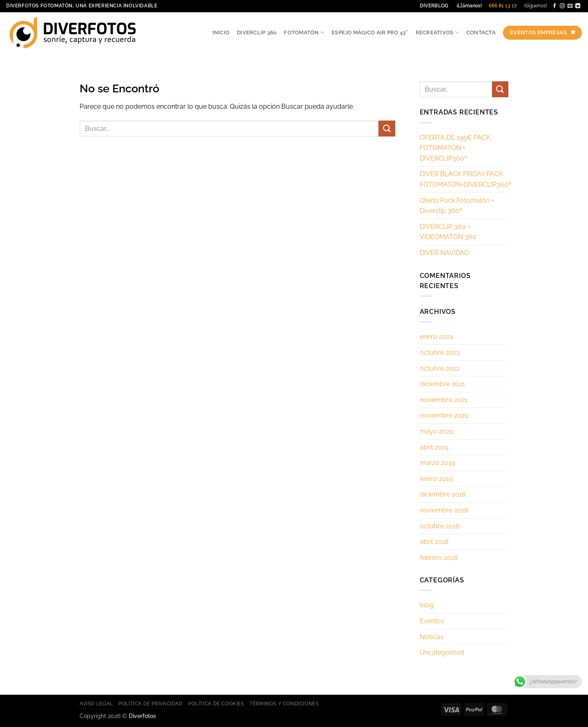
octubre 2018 (440, 526)
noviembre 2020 (444, 415)
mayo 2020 (437, 431)
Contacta (481, 32)
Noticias (432, 637)
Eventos (432, 621)
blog (427, 605)
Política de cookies (216, 704)
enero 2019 (436, 479)
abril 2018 (434, 542)
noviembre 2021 (444, 400)
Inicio (221, 32)
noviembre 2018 (444, 510)
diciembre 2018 (443, 494)
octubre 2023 (440, 352)
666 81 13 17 (503, 6)
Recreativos (437, 32)
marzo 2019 (437, 463)
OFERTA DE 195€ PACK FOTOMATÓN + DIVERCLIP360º (455, 148)
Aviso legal (96, 704)
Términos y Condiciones (284, 704)
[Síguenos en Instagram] (562, 6)
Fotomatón (304, 32)
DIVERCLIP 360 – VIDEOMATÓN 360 (448, 232)
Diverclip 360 (257, 32)
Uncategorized (442, 652)
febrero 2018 (439, 558)
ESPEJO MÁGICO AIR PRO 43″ (370, 32)
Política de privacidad (150, 704)
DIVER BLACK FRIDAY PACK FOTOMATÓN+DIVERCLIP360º (465, 179)
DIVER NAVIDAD (444, 253)
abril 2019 (434, 447)
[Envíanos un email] (570, 6)
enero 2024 (437, 337)
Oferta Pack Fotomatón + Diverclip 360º (457, 206)
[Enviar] (387, 129)
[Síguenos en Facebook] (555, 6)
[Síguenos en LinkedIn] (578, 6)
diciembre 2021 (442, 384)
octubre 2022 (440, 368)
